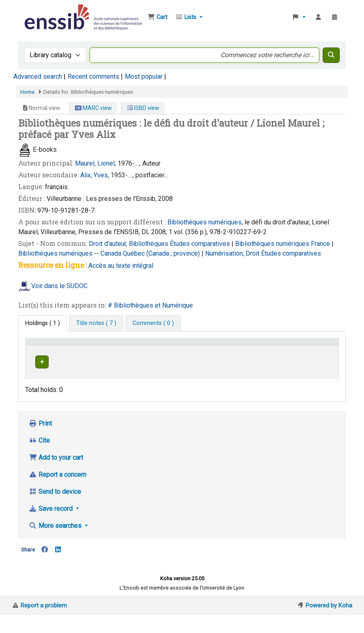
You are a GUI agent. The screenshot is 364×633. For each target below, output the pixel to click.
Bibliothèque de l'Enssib (43, 11)
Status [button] (254, 353)
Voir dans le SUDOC (59, 286)
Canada (112, 253)
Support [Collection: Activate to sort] (91, 353)
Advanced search (38, 76)
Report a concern (58, 492)
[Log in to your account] (318, 17)
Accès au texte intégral (121, 266)
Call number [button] (204, 353)
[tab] (96, 323)
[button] (157, 17)
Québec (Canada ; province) (162, 253)
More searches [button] (56, 544)
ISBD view (143, 108)
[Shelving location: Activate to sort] (156, 349)
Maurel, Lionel (95, 163)
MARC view (93, 108)
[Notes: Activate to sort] (307, 349)
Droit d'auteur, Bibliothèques (129, 244)
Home (27, 92)
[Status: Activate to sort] (258, 349)
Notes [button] (286, 353)
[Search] (331, 55)
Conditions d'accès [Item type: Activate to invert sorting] (43, 349)
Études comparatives (201, 244)
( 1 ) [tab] (43, 323)
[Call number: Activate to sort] (213, 349)
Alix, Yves (94, 175)
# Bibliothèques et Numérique (150, 305)
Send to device (55, 509)
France (321, 244)
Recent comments (93, 76)
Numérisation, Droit (233, 253)
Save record (51, 526)
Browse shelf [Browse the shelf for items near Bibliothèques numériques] (207, 376)
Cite (39, 458)
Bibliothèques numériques (204, 222)
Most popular (144, 76)
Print (40, 441)
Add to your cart (56, 475)
